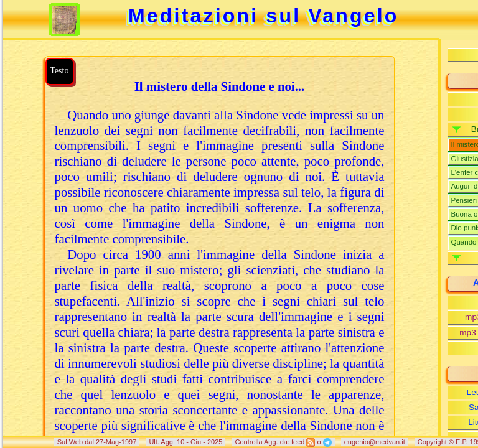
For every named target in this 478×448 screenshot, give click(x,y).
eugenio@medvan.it (375, 442)
